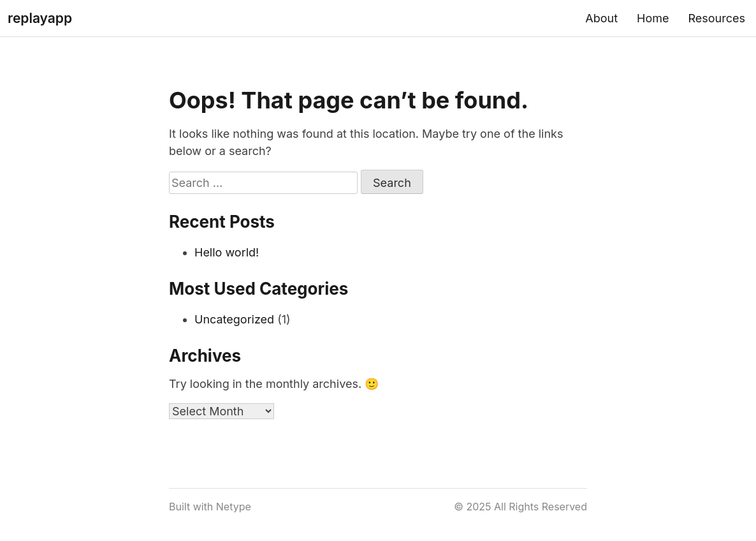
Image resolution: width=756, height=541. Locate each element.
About (601, 18)
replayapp (40, 18)
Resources (716, 18)
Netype (234, 507)
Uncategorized (234, 319)
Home (653, 18)
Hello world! (227, 252)
